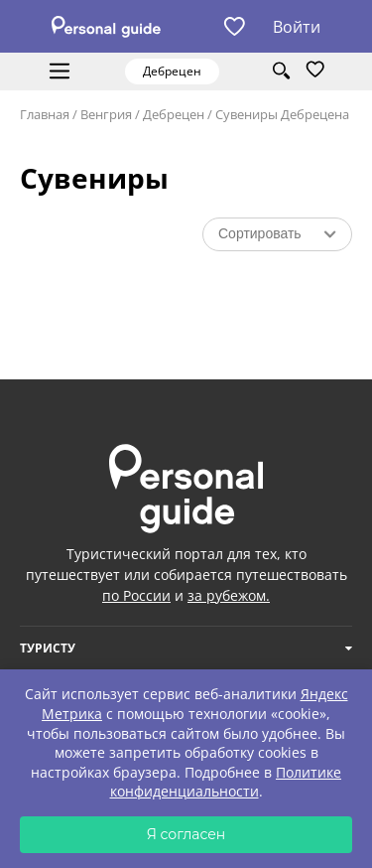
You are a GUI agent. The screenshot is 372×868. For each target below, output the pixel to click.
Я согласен (186, 834)
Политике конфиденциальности (226, 782)
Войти (297, 27)
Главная (45, 114)
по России (136, 595)
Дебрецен (174, 114)
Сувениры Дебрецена (282, 114)
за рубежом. (229, 595)
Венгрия (106, 114)
